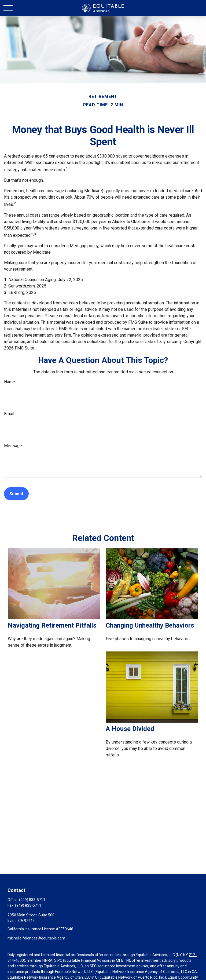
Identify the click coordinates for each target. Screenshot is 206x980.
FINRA (47, 960)
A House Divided (130, 729)
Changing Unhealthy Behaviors (150, 625)
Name (10, 382)
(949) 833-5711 (32, 900)
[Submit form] (16, 494)
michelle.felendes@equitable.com (36, 938)
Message (13, 446)
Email (9, 414)
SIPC (58, 960)
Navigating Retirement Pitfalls (52, 625)
